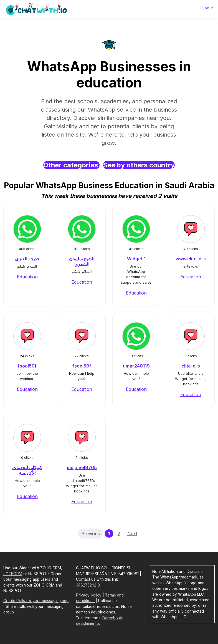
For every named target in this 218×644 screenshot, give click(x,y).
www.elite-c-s (191, 259)
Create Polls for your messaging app (36, 601)
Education (27, 277)
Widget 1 (136, 259)
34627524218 (88, 585)
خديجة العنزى (27, 259)
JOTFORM (13, 574)
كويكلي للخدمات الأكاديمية (27, 470)
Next (132, 534)
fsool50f (27, 366)
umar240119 (136, 366)
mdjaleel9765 (82, 467)
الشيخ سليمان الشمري (82, 261)
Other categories (71, 165)
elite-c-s (191, 366)
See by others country (139, 165)
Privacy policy (89, 595)
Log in (208, 8)
